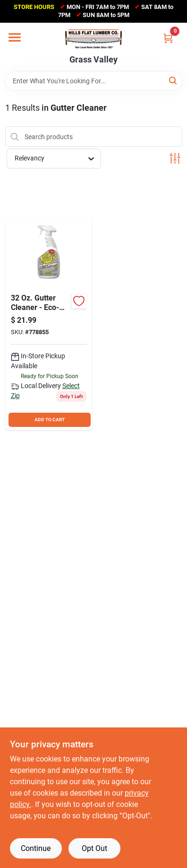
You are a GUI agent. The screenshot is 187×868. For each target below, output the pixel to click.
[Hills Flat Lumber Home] (93, 39)
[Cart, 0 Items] (168, 38)
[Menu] (15, 37)
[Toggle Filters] (175, 158)
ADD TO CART (50, 420)
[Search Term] (94, 81)
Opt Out (94, 848)
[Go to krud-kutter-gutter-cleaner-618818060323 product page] (49, 325)
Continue (36, 848)
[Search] (174, 80)
